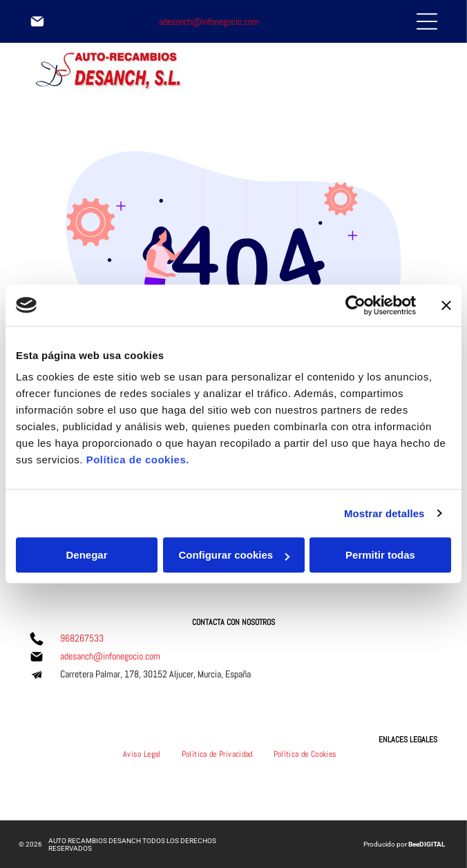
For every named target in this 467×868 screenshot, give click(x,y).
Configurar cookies (234, 555)
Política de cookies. (138, 460)
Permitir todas (380, 555)
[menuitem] (142, 754)
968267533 (82, 638)
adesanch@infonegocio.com (209, 21)
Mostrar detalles (384, 513)
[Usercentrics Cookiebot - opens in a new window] (355, 305)
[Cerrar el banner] (446, 305)
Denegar (86, 555)
